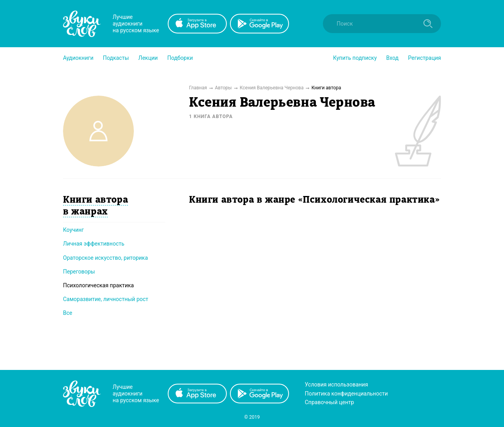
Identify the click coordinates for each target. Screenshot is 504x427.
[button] (78, 58)
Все (68, 313)
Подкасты (116, 58)
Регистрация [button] (424, 58)
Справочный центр (329, 402)
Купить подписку (355, 58)
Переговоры (79, 272)
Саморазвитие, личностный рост (106, 299)
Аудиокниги (78, 58)
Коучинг (73, 230)
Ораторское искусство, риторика (106, 258)
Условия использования (336, 384)
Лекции (148, 58)
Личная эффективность (94, 244)
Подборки (180, 58)
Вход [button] (392, 58)
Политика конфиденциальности (346, 394)
